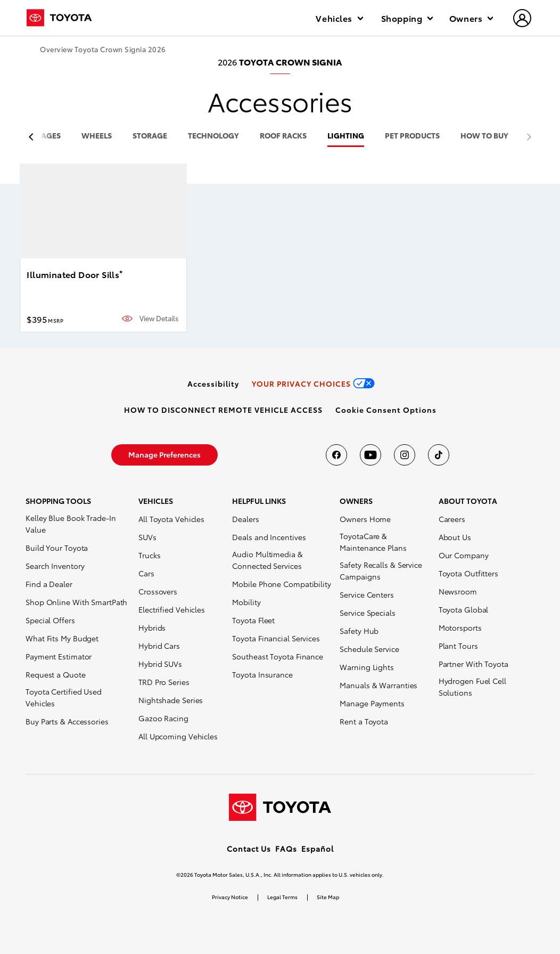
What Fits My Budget (62, 638)
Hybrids (152, 627)
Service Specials (367, 613)
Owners (471, 18)
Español (318, 849)
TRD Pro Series (164, 682)
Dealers (245, 519)
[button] (386, 410)
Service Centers (367, 594)
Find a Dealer (49, 584)
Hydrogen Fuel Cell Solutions (472, 687)
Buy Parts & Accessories (67, 721)
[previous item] (34, 137)
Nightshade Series (171, 700)
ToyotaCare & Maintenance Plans (373, 542)
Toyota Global (464, 609)
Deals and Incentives (269, 537)
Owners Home (365, 519)
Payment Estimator (59, 656)
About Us (455, 537)
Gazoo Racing (163, 718)
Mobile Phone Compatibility (281, 584)
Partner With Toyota (473, 664)
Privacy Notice (230, 897)
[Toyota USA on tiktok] (439, 455)
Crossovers (158, 591)
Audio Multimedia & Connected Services (267, 560)
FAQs (286, 849)
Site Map (328, 897)
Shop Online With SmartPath (76, 602)
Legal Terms (282, 897)
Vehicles (339, 18)
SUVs (147, 537)
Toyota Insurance (262, 674)
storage (150, 136)
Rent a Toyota (364, 721)
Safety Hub (359, 631)
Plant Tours (458, 646)
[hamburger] (522, 19)
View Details (159, 318)
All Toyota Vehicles (171, 519)
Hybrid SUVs (160, 664)
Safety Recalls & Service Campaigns (381, 570)
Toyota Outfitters (468, 573)
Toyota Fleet (253, 620)
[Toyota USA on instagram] (405, 455)
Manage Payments (372, 703)
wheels (97, 136)
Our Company (464, 555)
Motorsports (460, 627)
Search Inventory (55, 566)
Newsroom (458, 591)
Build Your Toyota (57, 548)
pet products (412, 136)
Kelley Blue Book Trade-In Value (71, 524)
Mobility (246, 602)
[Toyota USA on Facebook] (336, 455)
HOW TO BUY (484, 136)
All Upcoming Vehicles (178, 736)
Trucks (149, 555)
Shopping (407, 18)
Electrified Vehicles (172, 609)
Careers (452, 519)
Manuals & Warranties (378, 685)
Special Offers (50, 620)
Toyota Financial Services (276, 638)
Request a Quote (56, 674)
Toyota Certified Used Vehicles (64, 697)
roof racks (283, 136)
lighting (346, 136)
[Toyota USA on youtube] (370, 455)
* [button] (121, 273)
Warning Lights (367, 667)
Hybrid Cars (159, 646)
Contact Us (249, 849)
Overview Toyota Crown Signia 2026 (103, 49)
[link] (213, 384)
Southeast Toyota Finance (278, 656)
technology (213, 136)
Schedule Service (369, 649)
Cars (146, 573)
